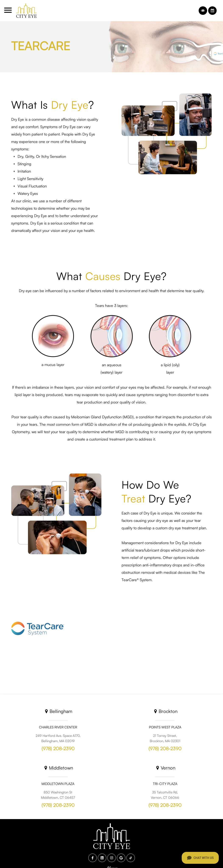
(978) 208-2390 (58, 748)
